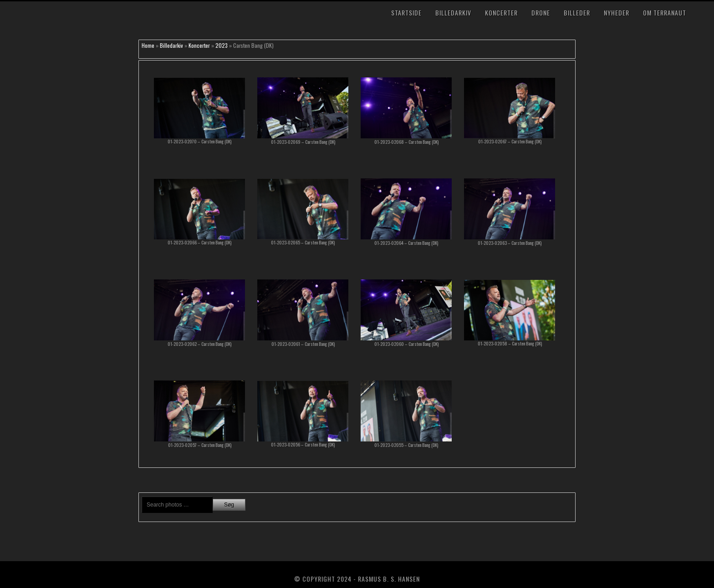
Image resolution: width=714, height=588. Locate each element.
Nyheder (617, 13)
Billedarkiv (453, 13)
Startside (406, 13)
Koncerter (501, 13)
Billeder (577, 13)
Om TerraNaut (665, 13)
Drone (541, 13)
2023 (222, 45)
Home (148, 45)
